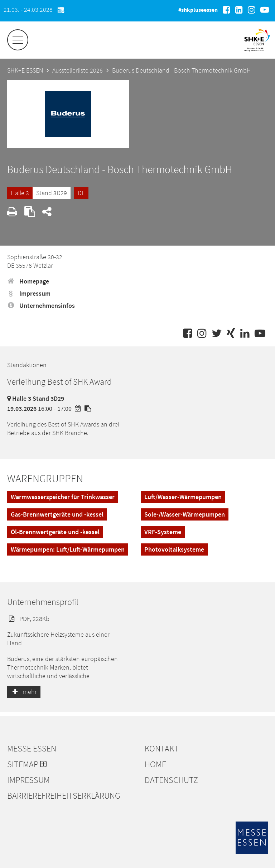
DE (81, 193)
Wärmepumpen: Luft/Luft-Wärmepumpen (68, 549)
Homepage (28, 281)
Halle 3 (20, 193)
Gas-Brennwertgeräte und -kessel (57, 514)
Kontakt (162, 749)
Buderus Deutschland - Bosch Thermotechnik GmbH (182, 70)
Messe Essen (32, 749)
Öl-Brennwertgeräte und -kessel (55, 532)
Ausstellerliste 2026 (78, 70)
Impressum (29, 293)
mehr (24, 692)
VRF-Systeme (163, 532)
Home (155, 764)
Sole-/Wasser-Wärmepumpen (185, 514)
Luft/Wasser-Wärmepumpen (183, 497)
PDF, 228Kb (28, 619)
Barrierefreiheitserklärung (64, 796)
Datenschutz (171, 780)
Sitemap (27, 764)
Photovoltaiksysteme (174, 549)
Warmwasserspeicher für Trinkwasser (63, 497)
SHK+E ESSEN (25, 70)
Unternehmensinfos (41, 305)
